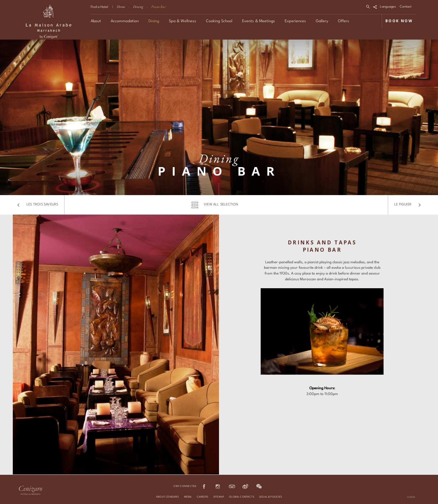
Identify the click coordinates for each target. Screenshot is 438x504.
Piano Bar (158, 7)
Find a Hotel (99, 7)
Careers (203, 497)
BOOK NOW (399, 21)
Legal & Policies (271, 497)
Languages (388, 7)
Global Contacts (242, 497)
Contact (406, 7)
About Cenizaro (168, 497)
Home (121, 7)
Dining (138, 7)
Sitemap (219, 497)
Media (188, 497)
